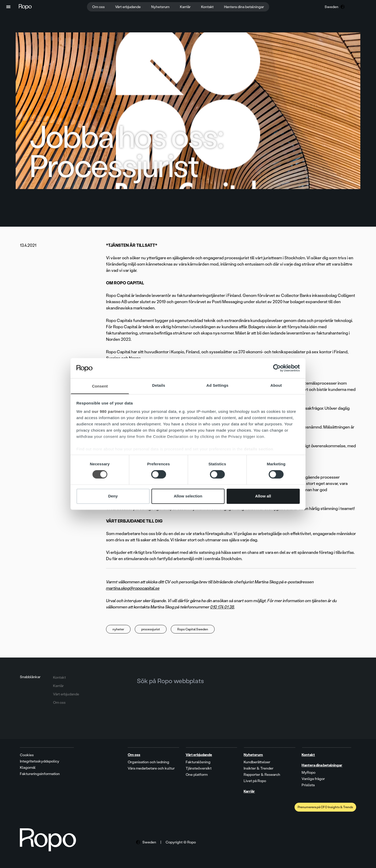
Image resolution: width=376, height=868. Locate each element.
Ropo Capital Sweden (193, 629)
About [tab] (276, 385)
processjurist (151, 629)
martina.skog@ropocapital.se (133, 588)
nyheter (118, 629)
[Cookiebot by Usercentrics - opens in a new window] (277, 368)
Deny (113, 496)
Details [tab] (159, 385)
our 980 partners (108, 411)
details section (258, 449)
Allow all (263, 496)
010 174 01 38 (222, 607)
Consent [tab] (100, 386)
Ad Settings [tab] (217, 385)
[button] (8, 7)
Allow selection (188, 496)
